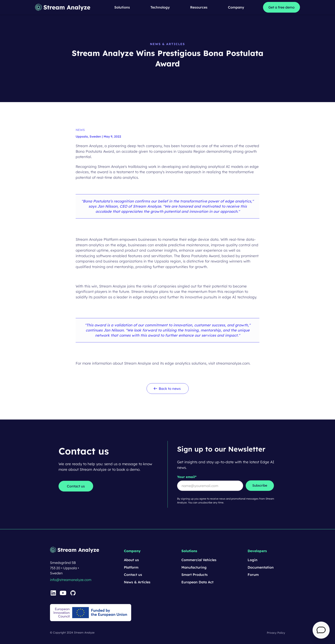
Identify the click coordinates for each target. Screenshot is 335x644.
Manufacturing (194, 567)
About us (131, 560)
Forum (253, 575)
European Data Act (197, 582)
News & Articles (137, 582)
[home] (63, 7)
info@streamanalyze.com (71, 580)
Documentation (261, 567)
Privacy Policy (276, 633)
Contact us (133, 575)
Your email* (187, 477)
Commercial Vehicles (199, 560)
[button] (122, 7)
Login (253, 560)
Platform (131, 567)
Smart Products (195, 575)
